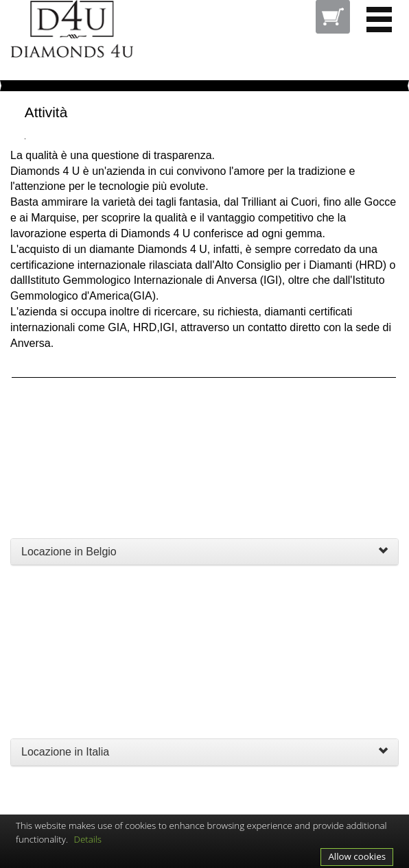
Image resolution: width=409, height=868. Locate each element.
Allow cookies (357, 856)
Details (88, 839)
